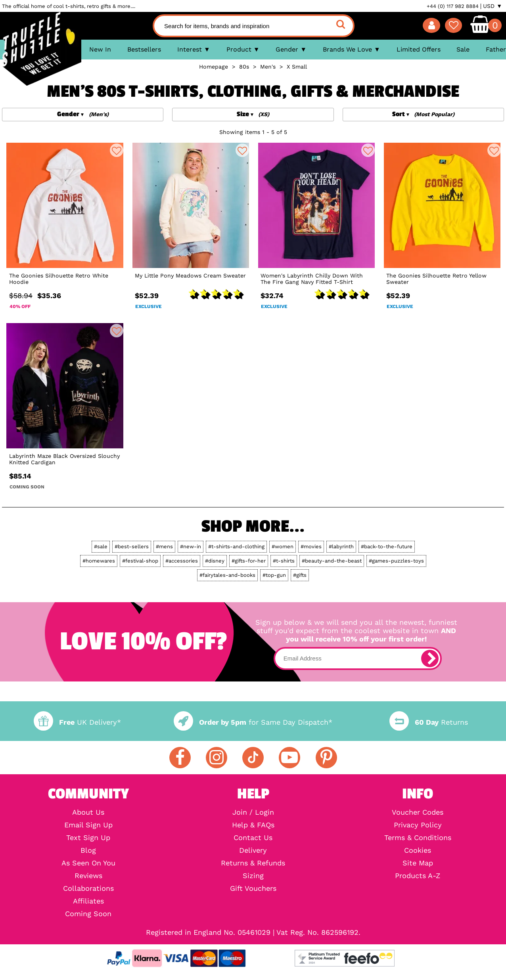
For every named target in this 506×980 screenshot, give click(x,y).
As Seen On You (88, 863)
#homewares (99, 561)
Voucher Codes (418, 812)
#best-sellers (132, 546)
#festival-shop (140, 561)
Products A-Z (418, 876)
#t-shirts (284, 561)
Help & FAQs (253, 825)
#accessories (182, 561)
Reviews (88, 876)
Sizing (253, 876)
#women (283, 546)
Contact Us (253, 838)
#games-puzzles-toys (396, 561)
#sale (101, 546)
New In (100, 49)
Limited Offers (419, 49)
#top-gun (274, 575)
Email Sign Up (88, 825)
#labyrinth (341, 546)
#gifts (300, 575)
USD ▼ (493, 6)
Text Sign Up (88, 838)
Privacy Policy (418, 825)
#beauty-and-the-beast (332, 561)
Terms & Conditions (418, 838)
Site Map (418, 863)
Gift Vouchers (253, 888)
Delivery (253, 850)
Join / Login (253, 812)
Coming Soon (88, 914)
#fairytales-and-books (227, 575)
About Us (88, 812)
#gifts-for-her (249, 561)
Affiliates (88, 901)
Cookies (418, 850)
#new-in (191, 546)
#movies (311, 546)
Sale (463, 49)
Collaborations (88, 888)
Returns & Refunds (253, 863)
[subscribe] (430, 658)
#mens (164, 546)
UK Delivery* (77, 722)
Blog (88, 850)
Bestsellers (144, 49)
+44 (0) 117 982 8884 (453, 6)
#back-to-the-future (387, 546)
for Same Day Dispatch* (253, 722)
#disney (215, 561)
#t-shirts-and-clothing (236, 546)
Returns (429, 722)
